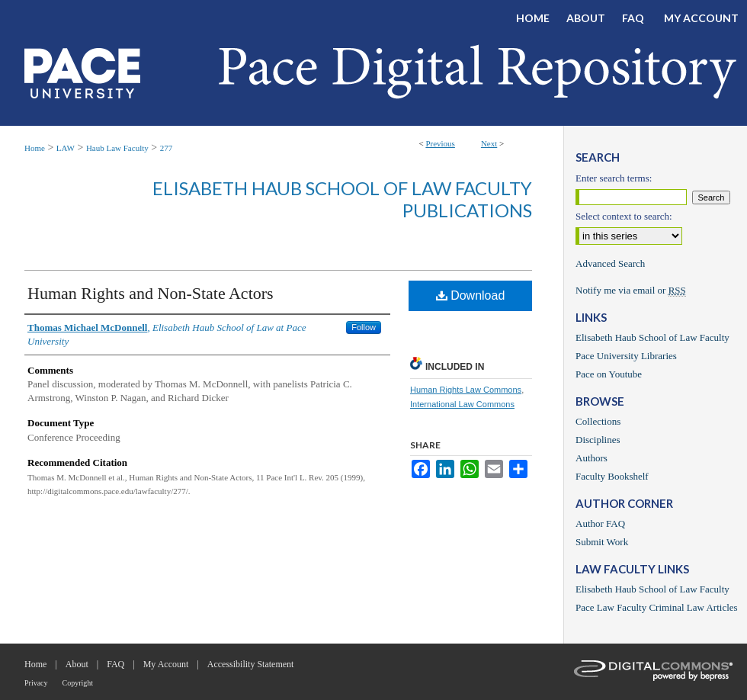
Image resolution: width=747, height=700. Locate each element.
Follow (364, 327)
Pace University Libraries (626, 356)
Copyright (78, 683)
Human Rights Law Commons (466, 390)
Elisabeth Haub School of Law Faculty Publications (342, 199)
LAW (66, 148)
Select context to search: (624, 216)
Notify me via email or (631, 291)
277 (167, 148)
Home (35, 148)
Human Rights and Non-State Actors (151, 293)
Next (489, 143)
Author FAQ (600, 523)
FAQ (115, 664)
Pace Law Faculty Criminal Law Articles (657, 607)
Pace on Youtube (609, 374)
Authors (592, 458)
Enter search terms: (614, 178)
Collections (598, 421)
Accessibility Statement (251, 664)
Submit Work (602, 542)
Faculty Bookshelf (612, 476)
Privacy (36, 683)
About (77, 664)
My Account (166, 664)
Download (471, 295)
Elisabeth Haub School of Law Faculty (652, 337)
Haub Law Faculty (117, 148)
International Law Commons (462, 404)
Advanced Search (610, 263)
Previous (440, 143)
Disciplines (598, 440)
